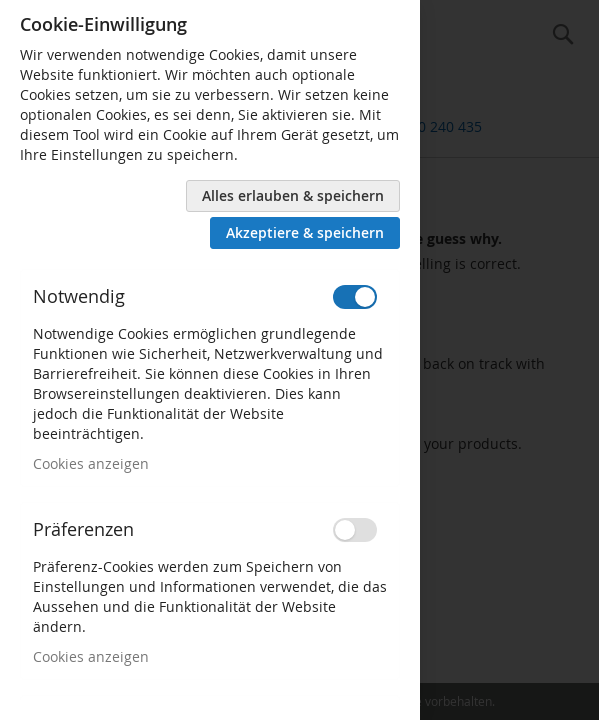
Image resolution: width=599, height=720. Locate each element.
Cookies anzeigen (91, 463)
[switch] (355, 297)
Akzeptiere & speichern (305, 232)
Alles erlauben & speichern (293, 195)
